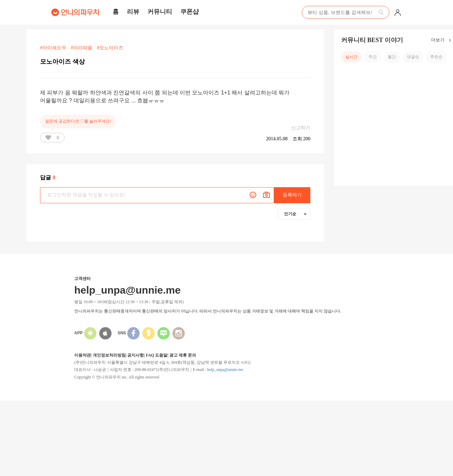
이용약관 (82, 355)
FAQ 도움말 (157, 355)
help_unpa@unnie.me (225, 370)
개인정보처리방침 (109, 355)
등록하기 (292, 195)
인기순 (295, 214)
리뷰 (133, 12)
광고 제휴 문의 (183, 355)
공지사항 (135, 355)
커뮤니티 (160, 12)
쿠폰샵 (190, 12)
